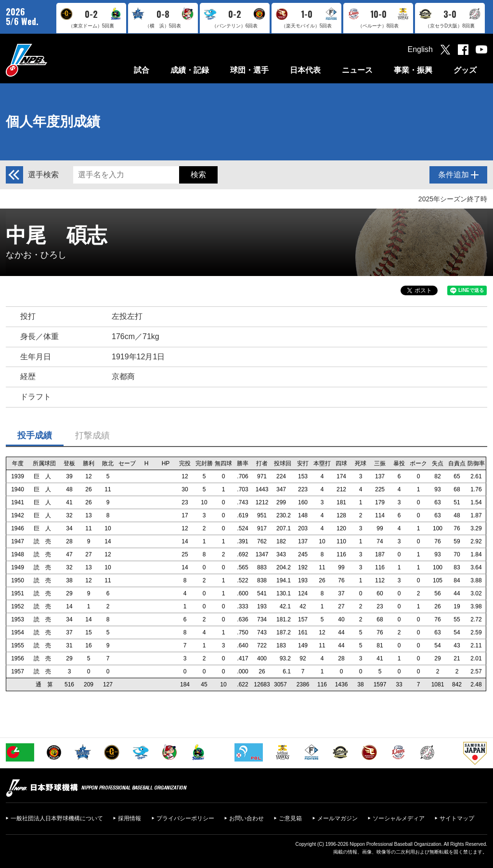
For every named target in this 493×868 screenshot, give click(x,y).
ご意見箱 (290, 818)
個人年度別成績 (53, 122)
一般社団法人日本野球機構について (57, 818)
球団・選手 (249, 70)
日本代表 (305, 70)
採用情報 (130, 818)
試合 (142, 70)
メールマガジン (337, 818)
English (420, 49)
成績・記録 (190, 70)
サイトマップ (457, 818)
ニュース (357, 70)
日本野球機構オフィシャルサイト (51, 60)
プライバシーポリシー (185, 818)
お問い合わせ (246, 818)
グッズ (465, 70)
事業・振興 (413, 70)
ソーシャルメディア (399, 818)
